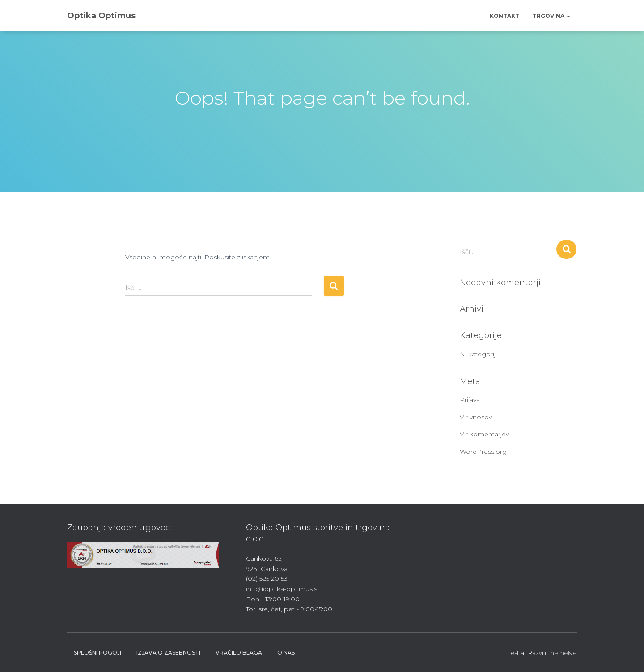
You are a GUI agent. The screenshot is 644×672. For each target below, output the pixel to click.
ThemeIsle (562, 653)
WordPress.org (483, 452)
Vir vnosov (476, 417)
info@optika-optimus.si (282, 589)
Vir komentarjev (484, 434)
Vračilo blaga (239, 653)
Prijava (470, 400)
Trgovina (551, 16)
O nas (286, 653)
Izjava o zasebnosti (168, 653)
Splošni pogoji (97, 653)
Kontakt (504, 16)
